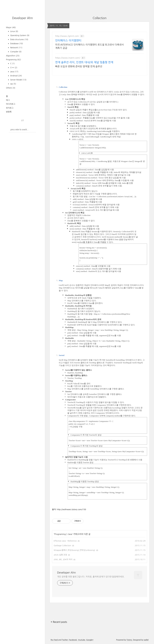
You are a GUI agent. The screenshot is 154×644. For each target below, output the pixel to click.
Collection (100, 18)
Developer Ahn (23, 18)
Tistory (129, 640)
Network (16, 48)
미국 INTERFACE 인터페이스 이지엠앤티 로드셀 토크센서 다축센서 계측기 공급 (89, 46)
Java (14, 72)
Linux (14, 31)
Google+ (90, 640)
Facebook (73, 640)
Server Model (18, 80)
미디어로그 (11, 104)
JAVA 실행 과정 (60, 555)
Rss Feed (54, 640)
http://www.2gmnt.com (67, 36)
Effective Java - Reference (65, 541)
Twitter (65, 640)
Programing (13, 60)
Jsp (13, 84)
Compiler (16, 52)
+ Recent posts (59, 622)
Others (11, 88)
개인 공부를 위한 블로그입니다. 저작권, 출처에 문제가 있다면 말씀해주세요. (91, 577)
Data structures (19, 39)
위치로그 (10, 108)
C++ (13, 68)
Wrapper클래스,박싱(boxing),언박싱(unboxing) (74, 550)
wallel (146, 640)
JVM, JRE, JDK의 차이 (63, 559)
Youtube (82, 640)
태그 (8, 100)
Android (16, 76)
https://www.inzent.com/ (68, 58)
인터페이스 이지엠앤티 (68, 41)
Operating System (19, 35)
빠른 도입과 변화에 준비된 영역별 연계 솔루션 (79, 66)
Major (11, 27)
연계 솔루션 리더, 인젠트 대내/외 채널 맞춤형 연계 (84, 62)
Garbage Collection (62, 546)
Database (16, 43)
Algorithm (13, 56)
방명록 (9, 112)
